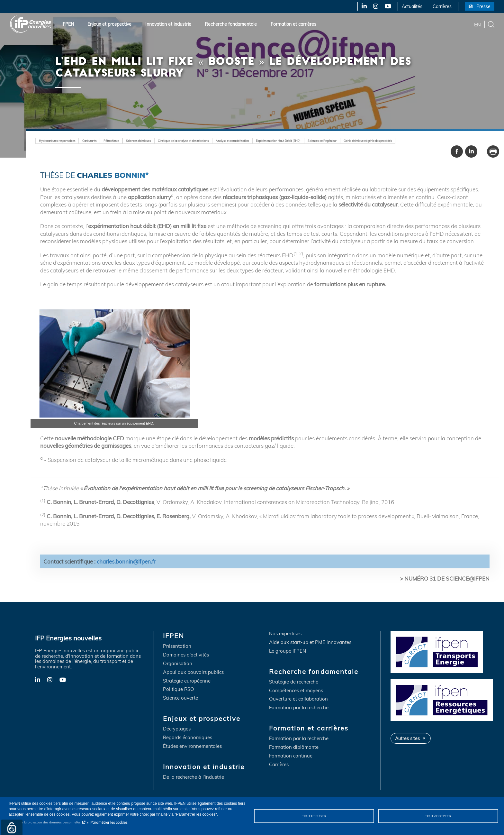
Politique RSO (179, 690)
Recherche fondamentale (231, 24)
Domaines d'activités (186, 655)
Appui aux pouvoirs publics (193, 672)
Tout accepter (438, 816)
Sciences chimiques (149, 141)
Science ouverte (180, 698)
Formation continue (291, 756)
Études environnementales (192, 747)
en (477, 24)
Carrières (442, 6)
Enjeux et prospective (109, 24)
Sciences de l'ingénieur (353, 141)
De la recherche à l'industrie (194, 778)
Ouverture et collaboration (298, 699)
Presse (483, 6)
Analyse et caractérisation (254, 141)
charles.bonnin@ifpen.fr (126, 561)
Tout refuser (314, 816)
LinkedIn (362, 6)
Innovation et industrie (168, 24)
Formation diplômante (294, 748)
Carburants (96, 141)
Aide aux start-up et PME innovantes (310, 642)
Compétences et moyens (296, 691)
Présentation (177, 647)
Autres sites (407, 738)
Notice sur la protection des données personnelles (45, 822)
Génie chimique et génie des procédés (404, 141)
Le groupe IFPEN (288, 651)
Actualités (412, 6)
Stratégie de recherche (294, 682)
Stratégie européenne (187, 681)
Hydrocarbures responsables (60, 141)
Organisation (178, 664)
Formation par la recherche (299, 708)
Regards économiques (188, 738)
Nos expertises (285, 634)
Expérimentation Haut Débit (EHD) (305, 141)
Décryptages (177, 729)
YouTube (387, 6)
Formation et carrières (293, 24)
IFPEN (68, 24)
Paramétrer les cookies (109, 822)
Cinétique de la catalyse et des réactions (199, 141)
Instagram (375, 6)
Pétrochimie (120, 141)
